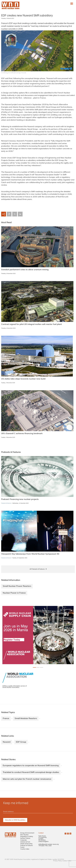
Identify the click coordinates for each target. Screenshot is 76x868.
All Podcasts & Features (37, 569)
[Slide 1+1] (38, 667)
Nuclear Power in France (14, 593)
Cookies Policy (67, 861)
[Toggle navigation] (72, 4)
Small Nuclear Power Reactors (17, 586)
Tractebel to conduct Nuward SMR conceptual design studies (31, 772)
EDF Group (21, 742)
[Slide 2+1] (42, 667)
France (6, 719)
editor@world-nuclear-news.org (48, 844)
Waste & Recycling (26, 844)
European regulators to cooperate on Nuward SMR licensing (31, 766)
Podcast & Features (27, 846)
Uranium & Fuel (25, 842)
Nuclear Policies (25, 838)
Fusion (22, 847)
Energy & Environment (27, 833)
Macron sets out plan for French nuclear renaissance (27, 779)
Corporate (24, 840)
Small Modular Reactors (26, 719)
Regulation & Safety (27, 837)
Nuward (7, 742)
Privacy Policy (57, 861)
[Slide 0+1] (34, 667)
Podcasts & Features (6, 503)
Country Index (25, 849)
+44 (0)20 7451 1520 (45, 846)
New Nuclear (24, 835)
